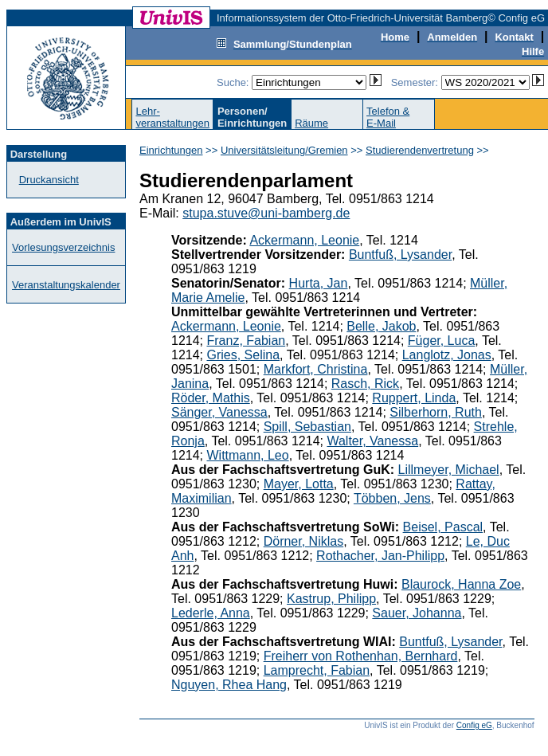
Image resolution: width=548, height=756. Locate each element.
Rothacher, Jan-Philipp (380, 556)
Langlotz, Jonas (447, 355)
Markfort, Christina (316, 369)
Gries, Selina (243, 355)
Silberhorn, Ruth (436, 412)
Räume (311, 123)
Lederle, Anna (211, 613)
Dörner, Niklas (303, 541)
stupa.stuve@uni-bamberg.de (266, 213)
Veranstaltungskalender (66, 285)
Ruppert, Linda (414, 398)
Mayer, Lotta (299, 484)
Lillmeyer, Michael (449, 470)
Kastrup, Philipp (331, 599)
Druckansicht (49, 180)
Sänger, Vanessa (219, 412)
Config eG (474, 725)
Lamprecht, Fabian (317, 670)
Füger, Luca (442, 341)
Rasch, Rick (365, 384)
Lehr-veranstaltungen (172, 117)
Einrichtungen (171, 150)
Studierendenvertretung (420, 150)
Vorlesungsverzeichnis (63, 247)
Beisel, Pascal (443, 527)
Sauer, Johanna (417, 613)
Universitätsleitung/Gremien (284, 150)
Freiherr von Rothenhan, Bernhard (361, 656)
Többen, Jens (392, 498)
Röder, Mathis (211, 398)
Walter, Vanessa (372, 441)
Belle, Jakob (381, 326)
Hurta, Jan (319, 283)
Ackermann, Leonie (304, 240)
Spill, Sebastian (307, 427)
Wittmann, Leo (247, 455)
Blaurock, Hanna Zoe (461, 584)
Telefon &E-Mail (388, 117)
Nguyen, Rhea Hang (229, 685)
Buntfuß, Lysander (400, 255)
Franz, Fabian (246, 341)
